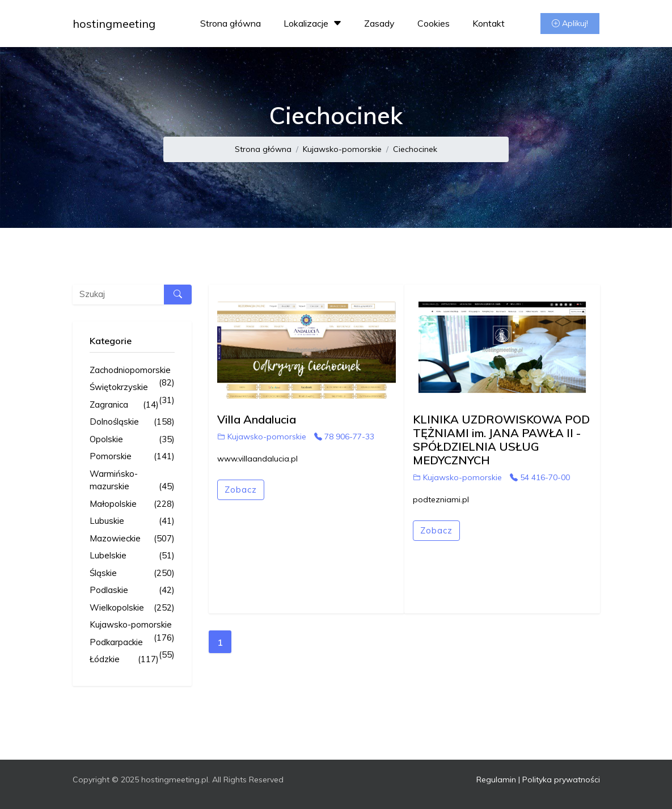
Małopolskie (132, 504)
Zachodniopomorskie (132, 371)
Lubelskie (132, 556)
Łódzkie (124, 660)
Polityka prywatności (561, 780)
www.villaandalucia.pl (257, 459)
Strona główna (231, 23)
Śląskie (132, 573)
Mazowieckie (132, 539)
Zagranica (124, 405)
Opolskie (132, 440)
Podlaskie (132, 590)
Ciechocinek (415, 149)
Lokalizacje (314, 23)
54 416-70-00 (540, 477)
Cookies (434, 23)
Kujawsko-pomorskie (342, 149)
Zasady (379, 23)
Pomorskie (132, 457)
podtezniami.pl (441, 499)
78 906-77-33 (344, 437)
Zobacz (241, 490)
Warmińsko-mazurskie (132, 481)
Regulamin (496, 780)
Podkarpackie (132, 643)
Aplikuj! (570, 23)
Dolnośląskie (132, 422)
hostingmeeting (114, 24)
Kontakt (489, 23)
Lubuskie (132, 521)
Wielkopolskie (132, 608)
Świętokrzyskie (132, 388)
